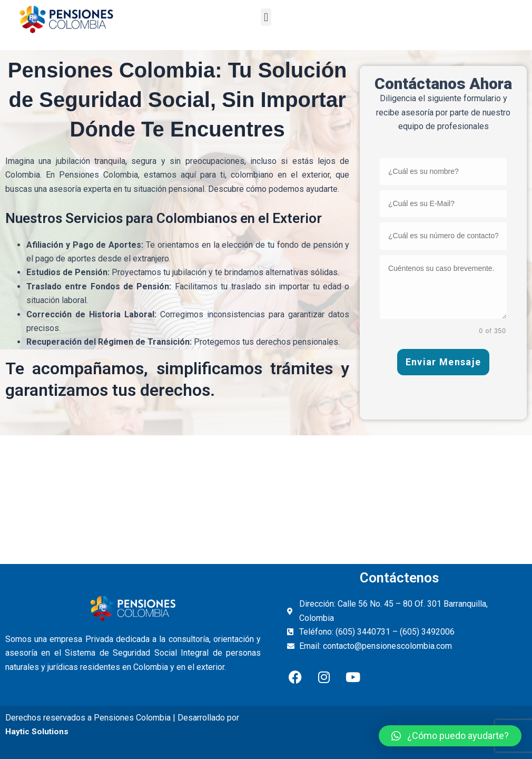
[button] (266, 17)
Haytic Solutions (37, 732)
